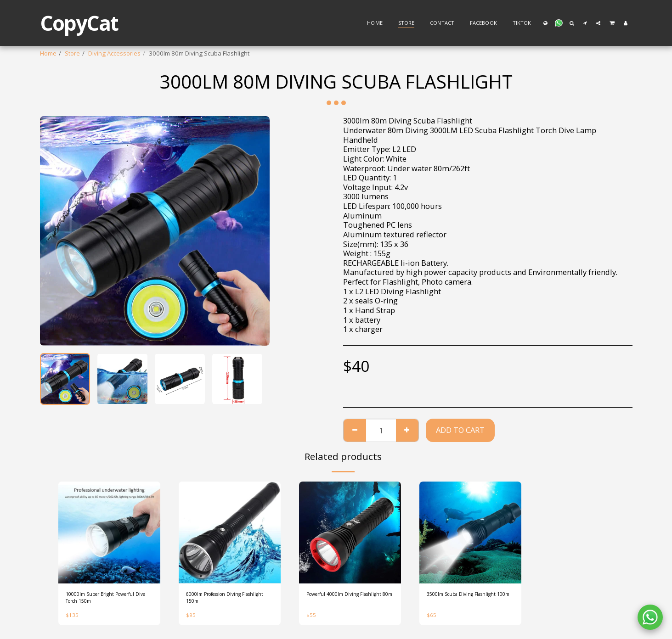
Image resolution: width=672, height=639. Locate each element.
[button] (559, 23)
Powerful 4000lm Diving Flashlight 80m (340, 600)
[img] (109, 532)
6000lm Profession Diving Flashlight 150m (222, 600)
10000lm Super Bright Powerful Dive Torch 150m (102, 600)
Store (72, 53)
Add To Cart (460, 430)
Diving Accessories (114, 53)
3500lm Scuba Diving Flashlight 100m (470, 600)
